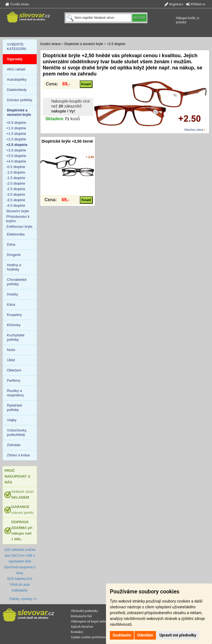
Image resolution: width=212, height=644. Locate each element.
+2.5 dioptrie (116, 44)
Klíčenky (14, 325)
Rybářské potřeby (14, 408)
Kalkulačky (20, 590)
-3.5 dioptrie (16, 200)
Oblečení (14, 370)
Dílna (11, 244)
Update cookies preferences (89, 637)
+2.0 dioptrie (16, 139)
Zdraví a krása (18, 455)
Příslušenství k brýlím (18, 219)
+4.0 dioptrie (16, 161)
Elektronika (16, 234)
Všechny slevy (194, 130)
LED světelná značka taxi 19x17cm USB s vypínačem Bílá (20, 556)
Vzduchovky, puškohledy (17, 432)
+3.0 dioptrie (16, 150)
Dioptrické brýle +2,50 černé (67, 141)
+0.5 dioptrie (16, 123)
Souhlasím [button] (122, 635)
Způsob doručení (82, 627)
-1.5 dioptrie (16, 178)
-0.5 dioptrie (16, 167)
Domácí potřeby (20, 100)
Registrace (174, 4)
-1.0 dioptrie (16, 172)
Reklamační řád (81, 616)
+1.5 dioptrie (16, 134)
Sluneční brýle (18, 211)
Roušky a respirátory (15, 393)
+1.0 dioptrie (16, 128)
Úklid (11, 360)
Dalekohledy (17, 90)
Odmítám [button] (145, 635)
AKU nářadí (16, 69)
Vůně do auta (20, 585)
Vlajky (12, 420)
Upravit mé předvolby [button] (178, 635)
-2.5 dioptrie (16, 189)
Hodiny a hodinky (14, 267)
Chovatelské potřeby (17, 282)
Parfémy (14, 380)
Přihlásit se (196, 4)
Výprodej (15, 59)
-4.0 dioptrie (16, 205)
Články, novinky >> (23, 599)
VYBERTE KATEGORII (17, 47)
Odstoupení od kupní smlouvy (91, 621)
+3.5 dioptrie (16, 156)
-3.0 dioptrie (16, 194)
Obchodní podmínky (85, 611)
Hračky (12, 294)
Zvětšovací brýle (19, 227)
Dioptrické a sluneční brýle (84, 44)
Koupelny (14, 315)
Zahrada (14, 445)
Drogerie (14, 255)
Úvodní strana (17, 4)
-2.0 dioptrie (16, 183)
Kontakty (77, 632)
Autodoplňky (17, 79)
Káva (11, 304)
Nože (11, 350)
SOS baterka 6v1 (20, 579)
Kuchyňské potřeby (16, 337)
